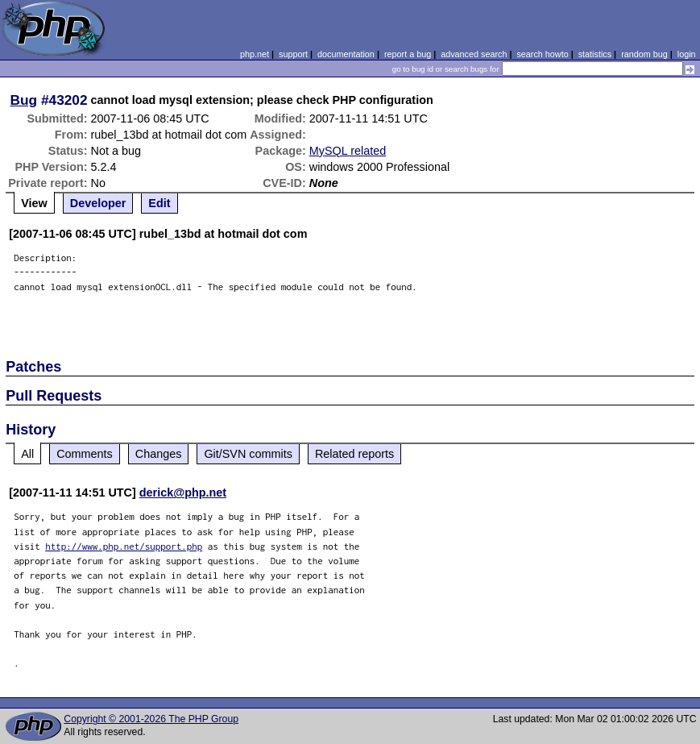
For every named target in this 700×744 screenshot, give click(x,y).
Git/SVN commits (248, 454)
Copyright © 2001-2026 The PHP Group (151, 719)
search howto (542, 54)
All (27, 454)
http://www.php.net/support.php (124, 546)
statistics (595, 54)
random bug (644, 54)
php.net (255, 54)
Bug (24, 100)
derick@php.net (183, 493)
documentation (346, 54)
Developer (98, 203)
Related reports (354, 454)
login (687, 54)
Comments (85, 454)
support (293, 54)
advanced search (474, 54)
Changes (159, 454)
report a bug (408, 54)
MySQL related (348, 151)
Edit (159, 203)
